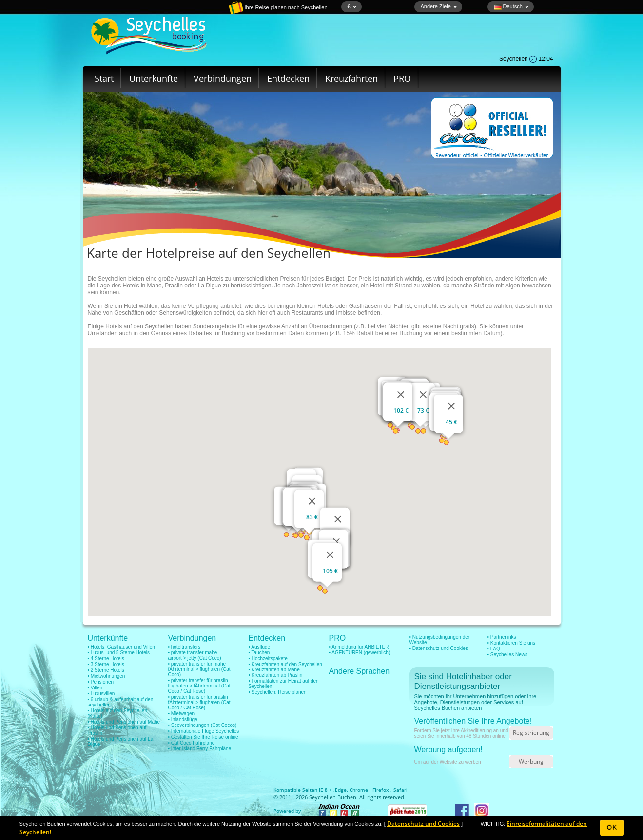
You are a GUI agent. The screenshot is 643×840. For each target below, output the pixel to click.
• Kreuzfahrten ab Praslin (276, 675)
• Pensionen (101, 682)
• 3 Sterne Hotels (106, 664)
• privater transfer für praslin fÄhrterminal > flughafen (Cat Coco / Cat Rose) (199, 702)
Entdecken (288, 78)
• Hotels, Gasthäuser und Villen (121, 647)
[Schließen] (312, 501)
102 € (400, 410)
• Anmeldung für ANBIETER (359, 647)
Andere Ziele (439, 6)
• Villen (95, 688)
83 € (312, 517)
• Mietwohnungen (107, 676)
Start (104, 78)
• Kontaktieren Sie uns (512, 643)
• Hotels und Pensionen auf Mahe (124, 722)
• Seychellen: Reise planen (278, 692)
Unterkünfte (154, 78)
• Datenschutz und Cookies (439, 648)
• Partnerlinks (502, 637)
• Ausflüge (260, 647)
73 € (423, 410)
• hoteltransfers (185, 647)
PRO (402, 78)
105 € (330, 571)
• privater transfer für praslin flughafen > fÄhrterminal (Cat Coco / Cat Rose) (199, 686)
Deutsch (511, 7)
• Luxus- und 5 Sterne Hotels (119, 653)
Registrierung (531, 733)
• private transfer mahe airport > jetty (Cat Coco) (195, 655)
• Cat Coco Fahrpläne (192, 743)
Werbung (531, 761)
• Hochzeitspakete (268, 659)
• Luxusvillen (101, 694)
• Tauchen (259, 653)
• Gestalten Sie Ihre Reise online (203, 737)
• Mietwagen (182, 714)
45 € (451, 422)
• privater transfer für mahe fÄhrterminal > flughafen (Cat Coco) (199, 669)
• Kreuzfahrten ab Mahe (274, 670)
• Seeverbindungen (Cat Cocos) (203, 725)
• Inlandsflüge (183, 719)
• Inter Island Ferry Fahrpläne (200, 749)
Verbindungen (223, 78)
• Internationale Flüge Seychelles (204, 731)
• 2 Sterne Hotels (106, 670)
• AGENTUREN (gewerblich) (360, 653)
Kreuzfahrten (351, 78)
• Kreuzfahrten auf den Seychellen (285, 664)
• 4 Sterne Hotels (106, 659)
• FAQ (494, 649)
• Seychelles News (507, 655)
